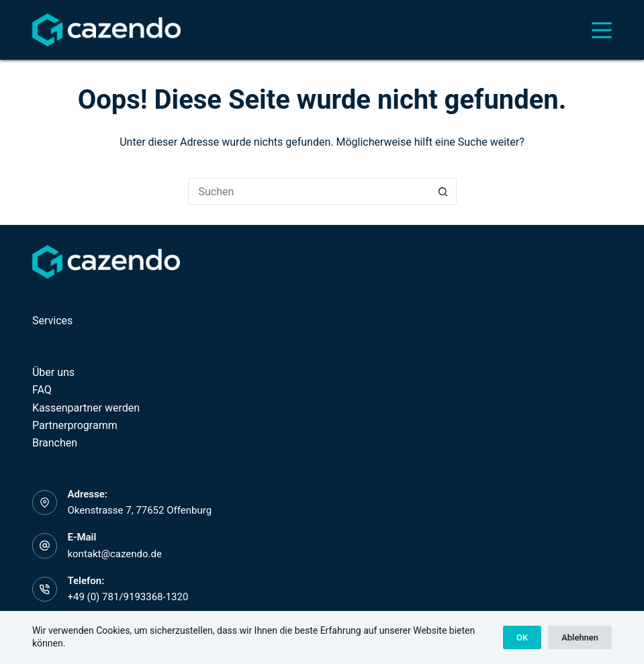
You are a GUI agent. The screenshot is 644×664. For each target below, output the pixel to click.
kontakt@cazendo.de (114, 554)
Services (52, 321)
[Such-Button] (443, 191)
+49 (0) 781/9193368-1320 (128, 597)
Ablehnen (580, 637)
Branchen (55, 443)
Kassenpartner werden (86, 408)
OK (522, 637)
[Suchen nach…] (309, 191)
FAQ (42, 390)
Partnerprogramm (75, 425)
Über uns (53, 372)
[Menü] (602, 30)
